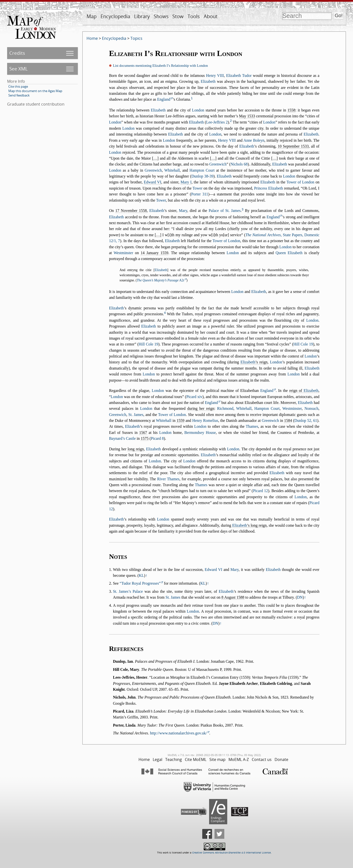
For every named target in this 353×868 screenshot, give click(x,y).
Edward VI (153, 182)
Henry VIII (215, 76)
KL (141, 575)
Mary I (186, 182)
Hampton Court (202, 170)
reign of (304, 391)
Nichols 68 (239, 164)
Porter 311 (200, 194)
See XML (19, 69)
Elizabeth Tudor (239, 76)
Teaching (174, 759)
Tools (194, 16)
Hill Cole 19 (149, 344)
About (211, 16)
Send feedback (19, 95)
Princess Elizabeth (268, 188)
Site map (217, 759)
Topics (136, 38)
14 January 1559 (155, 253)
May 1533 (247, 116)
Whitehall (172, 170)
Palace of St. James (225, 211)
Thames (252, 426)
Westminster (123, 253)
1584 (288, 420)
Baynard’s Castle (122, 438)
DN (300, 597)
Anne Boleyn (254, 140)
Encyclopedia (115, 16)
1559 (180, 420)
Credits (17, 53)
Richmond (225, 408)
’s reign (254, 362)
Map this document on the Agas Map (35, 91)
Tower (197, 188)
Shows (161, 16)
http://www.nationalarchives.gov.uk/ (178, 733)
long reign (136, 449)
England (164, 99)
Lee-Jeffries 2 (217, 122)
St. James (136, 415)
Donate (281, 759)
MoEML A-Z (239, 759)
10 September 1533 (293, 146)
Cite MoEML (196, 759)
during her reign (201, 408)
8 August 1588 (233, 597)
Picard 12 (260, 491)
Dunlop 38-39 (202, 176)
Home (92, 38)
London (198, 110)
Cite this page (18, 86)
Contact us (262, 759)
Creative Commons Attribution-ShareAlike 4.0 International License (232, 853)
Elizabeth (208, 81)
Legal (158, 759)
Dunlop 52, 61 (306, 420)
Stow (178, 16)
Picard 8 (157, 438)
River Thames (168, 479)
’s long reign (249, 525)
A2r (161, 280)
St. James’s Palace (128, 591)
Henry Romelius (205, 420)
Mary (183, 211)
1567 (143, 433)
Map (92, 16)
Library (142, 16)
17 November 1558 (131, 211)
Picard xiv (194, 397)
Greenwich (218, 164)
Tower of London (300, 182)
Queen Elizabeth (289, 253)
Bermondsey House (200, 433)
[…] (155, 158)
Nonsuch (311, 408)
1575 (145, 438)
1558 (291, 110)
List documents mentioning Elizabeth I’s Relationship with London (160, 66)
